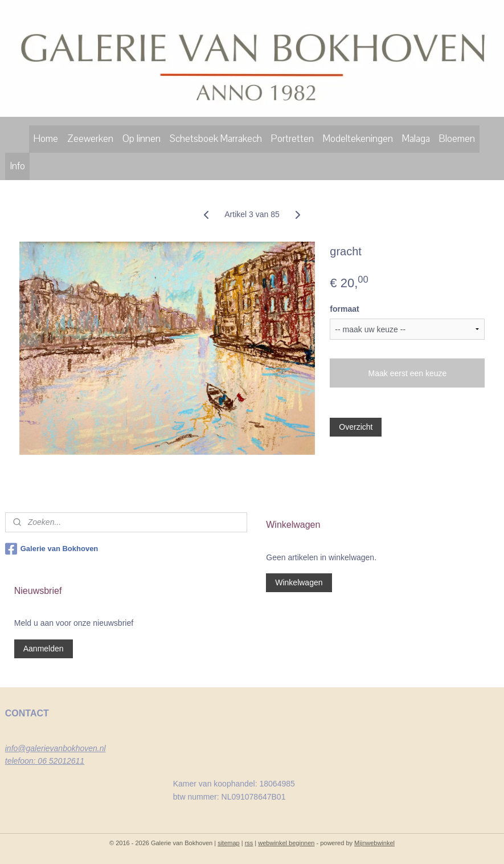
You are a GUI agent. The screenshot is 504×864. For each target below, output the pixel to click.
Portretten (292, 139)
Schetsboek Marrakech (216, 139)
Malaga (416, 139)
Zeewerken (90, 139)
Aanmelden (44, 649)
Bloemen (457, 139)
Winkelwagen (299, 582)
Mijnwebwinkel (374, 843)
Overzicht (356, 427)
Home (46, 139)
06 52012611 (61, 761)
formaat (344, 309)
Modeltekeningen (358, 139)
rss (249, 843)
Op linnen (142, 139)
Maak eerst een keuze (408, 373)
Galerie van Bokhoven (52, 549)
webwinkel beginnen (286, 843)
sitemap (229, 843)
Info (17, 166)
